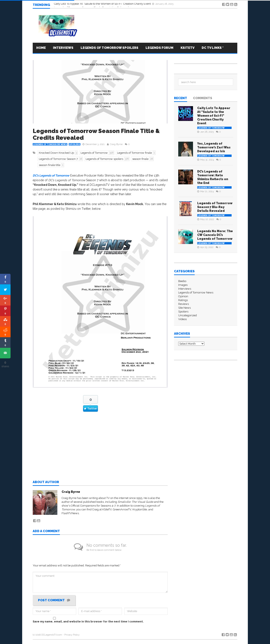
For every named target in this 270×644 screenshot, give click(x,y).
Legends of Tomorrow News (50, 144)
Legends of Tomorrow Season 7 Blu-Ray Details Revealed (215, 207)
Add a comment (46, 531)
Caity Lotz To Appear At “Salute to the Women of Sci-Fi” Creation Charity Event (214, 116)
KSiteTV (107, 509)
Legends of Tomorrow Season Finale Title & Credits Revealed (96, 134)
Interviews (63, 48)
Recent (181, 98)
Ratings (183, 300)
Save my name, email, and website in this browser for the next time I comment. (88, 621)
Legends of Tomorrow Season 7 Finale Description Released (92, 5)
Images (183, 285)
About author (46, 482)
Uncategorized (188, 315)
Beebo (182, 281)
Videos (182, 319)
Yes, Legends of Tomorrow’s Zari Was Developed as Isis (214, 147)
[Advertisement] (100, 450)
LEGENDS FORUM (159, 48)
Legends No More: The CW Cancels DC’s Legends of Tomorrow (215, 235)
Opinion (183, 296)
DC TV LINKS (212, 48)
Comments (203, 98)
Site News (184, 308)
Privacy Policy (72, 635)
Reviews (184, 304)
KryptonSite (140, 509)
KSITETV (188, 48)
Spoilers (75, 144)
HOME (41, 48)
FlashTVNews (70, 513)
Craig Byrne (116, 144)
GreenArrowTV (122, 509)
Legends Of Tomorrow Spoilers (109, 48)
